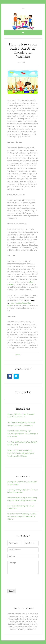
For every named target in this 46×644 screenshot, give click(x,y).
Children (18, 354)
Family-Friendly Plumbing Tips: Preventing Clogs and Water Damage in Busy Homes (23, 434)
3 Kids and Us (23, 21)
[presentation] (25, 585)
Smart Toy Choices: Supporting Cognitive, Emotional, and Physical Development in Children (21, 453)
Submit (12, 591)
